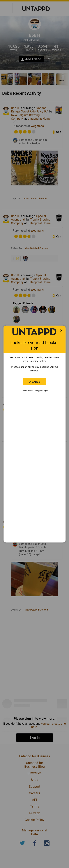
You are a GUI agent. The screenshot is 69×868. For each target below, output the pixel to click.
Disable (34, 382)
